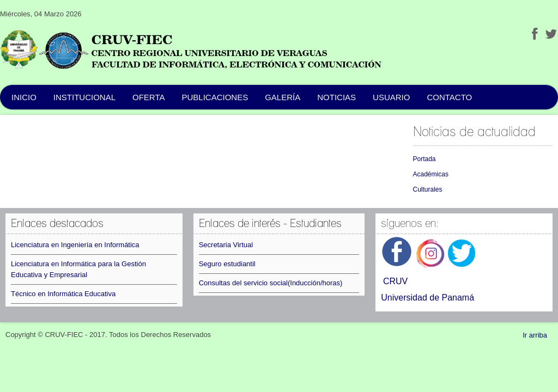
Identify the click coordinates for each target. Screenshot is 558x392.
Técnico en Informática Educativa (63, 294)
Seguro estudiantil (227, 264)
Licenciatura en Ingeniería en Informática (75, 245)
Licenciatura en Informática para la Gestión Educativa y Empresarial (78, 269)
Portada (424, 159)
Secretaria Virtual (226, 245)
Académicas (431, 174)
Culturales (428, 189)
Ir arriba (535, 335)
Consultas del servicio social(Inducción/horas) (271, 283)
